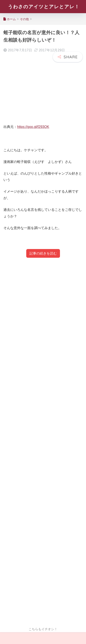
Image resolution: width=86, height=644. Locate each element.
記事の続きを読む (43, 253)
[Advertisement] (43, 442)
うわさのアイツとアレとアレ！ (44, 7)
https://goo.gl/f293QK (33, 127)
